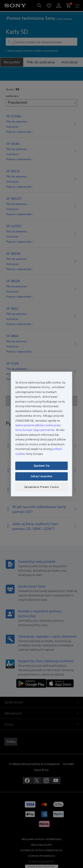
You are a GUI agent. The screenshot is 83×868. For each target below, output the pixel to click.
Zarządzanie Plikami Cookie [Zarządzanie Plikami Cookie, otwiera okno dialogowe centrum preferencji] (42, 487)
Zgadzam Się (41, 466)
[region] (41, 434)
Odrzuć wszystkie (41, 476)
